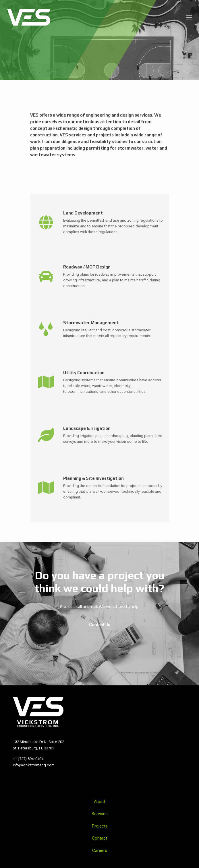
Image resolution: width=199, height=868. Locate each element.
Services (100, 814)
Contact (99, 838)
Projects (100, 826)
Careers (100, 850)
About (99, 802)
